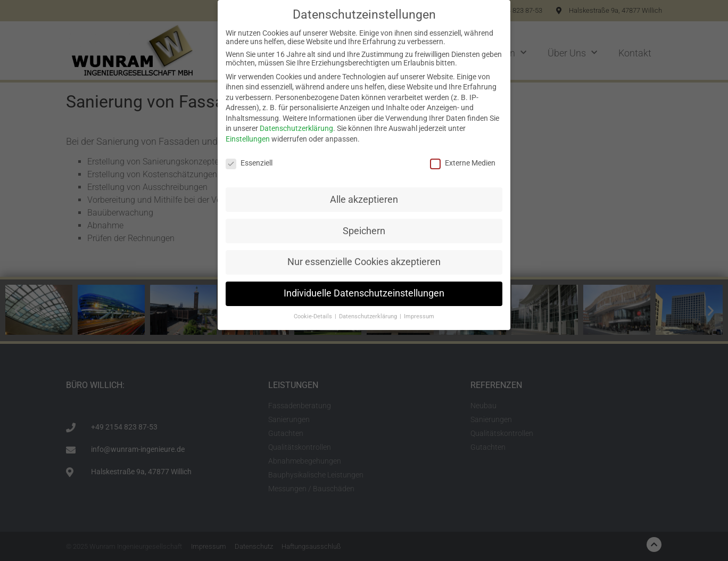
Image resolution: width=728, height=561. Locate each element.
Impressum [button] (419, 316)
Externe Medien (463, 163)
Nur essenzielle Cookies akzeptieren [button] (364, 262)
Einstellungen (248, 139)
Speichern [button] (364, 231)
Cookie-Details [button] (314, 316)
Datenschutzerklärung (296, 128)
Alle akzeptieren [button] (364, 200)
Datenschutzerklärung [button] (369, 316)
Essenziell (249, 163)
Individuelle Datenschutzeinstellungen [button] (364, 293)
